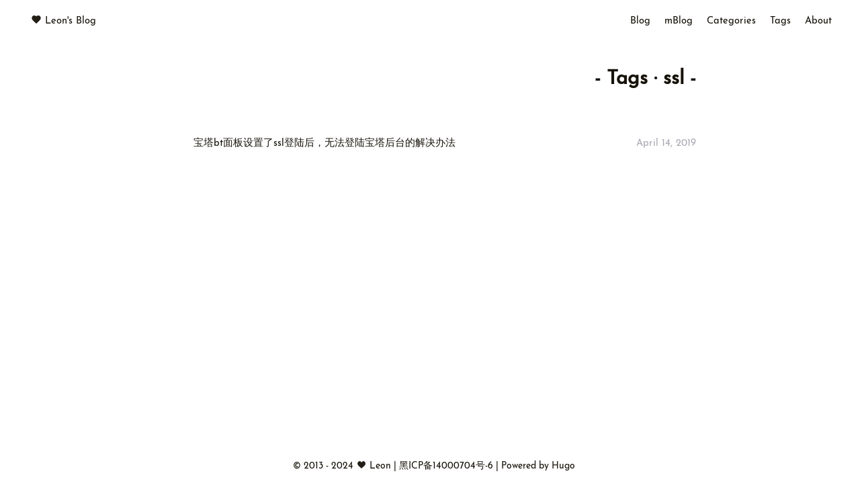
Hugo (563, 466)
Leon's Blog (71, 21)
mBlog (679, 21)
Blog (640, 21)
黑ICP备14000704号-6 (447, 466)
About (818, 21)
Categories (731, 21)
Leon (380, 466)
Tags (780, 21)
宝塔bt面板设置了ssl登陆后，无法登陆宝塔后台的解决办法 (324, 144)
